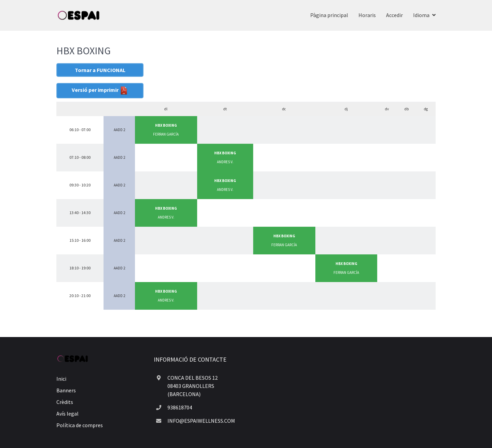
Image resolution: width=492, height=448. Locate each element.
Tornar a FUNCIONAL (100, 70)
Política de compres (80, 425)
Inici (61, 379)
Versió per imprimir (100, 91)
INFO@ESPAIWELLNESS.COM (201, 421)
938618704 (180, 407)
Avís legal (67, 414)
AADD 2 (119, 130)
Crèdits (65, 402)
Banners (66, 390)
